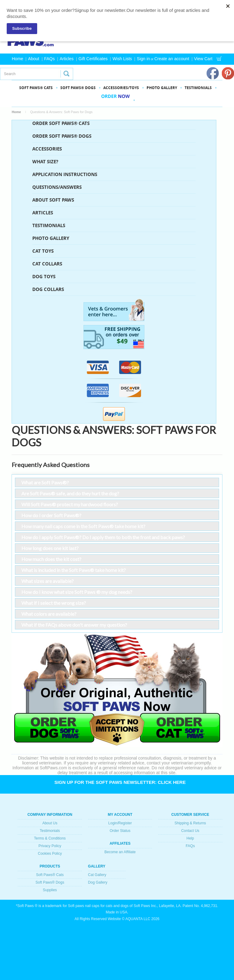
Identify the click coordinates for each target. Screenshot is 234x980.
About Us (50, 823)
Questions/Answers (57, 187)
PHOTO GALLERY (162, 88)
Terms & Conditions (50, 838)
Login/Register (120, 823)
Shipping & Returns (190, 823)
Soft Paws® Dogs (50, 882)
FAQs (50, 59)
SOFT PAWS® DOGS (78, 88)
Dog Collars (48, 289)
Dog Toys (44, 277)
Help (190, 838)
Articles (67, 59)
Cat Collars (47, 264)
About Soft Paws (53, 200)
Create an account (172, 59)
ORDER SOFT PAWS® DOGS (62, 136)
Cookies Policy (50, 854)
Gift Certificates (93, 59)
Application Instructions (65, 174)
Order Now (116, 100)
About (34, 59)
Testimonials (198, 88)
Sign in (143, 59)
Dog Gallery (98, 882)
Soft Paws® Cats (50, 875)
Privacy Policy (50, 846)
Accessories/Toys (121, 88)
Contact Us (190, 831)
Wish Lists (122, 59)
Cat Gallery (97, 875)
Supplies (50, 890)
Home (18, 59)
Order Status (120, 831)
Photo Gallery (51, 238)
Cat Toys (43, 251)
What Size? (45, 162)
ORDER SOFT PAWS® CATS (61, 123)
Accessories (47, 149)
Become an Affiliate (120, 852)
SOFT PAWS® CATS (36, 88)
